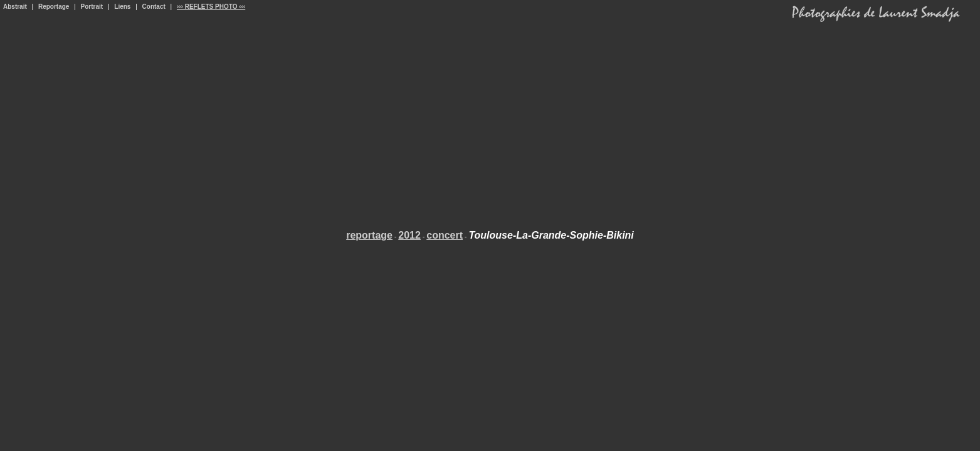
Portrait (92, 7)
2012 (409, 235)
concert (445, 235)
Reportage (54, 7)
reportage (369, 235)
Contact (154, 7)
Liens (122, 7)
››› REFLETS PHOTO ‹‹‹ (211, 7)
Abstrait (15, 7)
